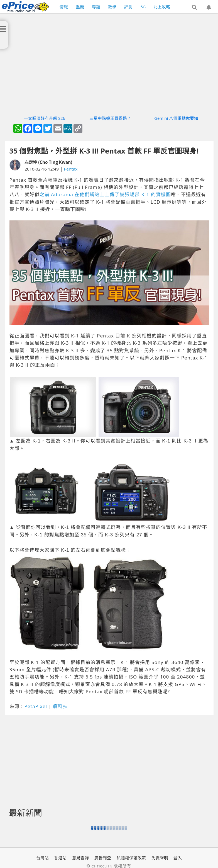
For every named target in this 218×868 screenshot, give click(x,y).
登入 (178, 858)
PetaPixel (36, 706)
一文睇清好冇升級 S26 (45, 118)
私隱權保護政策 (131, 858)
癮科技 (60, 706)
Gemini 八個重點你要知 (176, 118)
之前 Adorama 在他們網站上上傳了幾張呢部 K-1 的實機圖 (105, 194)
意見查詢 (80, 858)
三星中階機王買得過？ (110, 118)
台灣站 (42, 858)
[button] (194, 8)
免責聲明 (160, 858)
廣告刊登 (103, 858)
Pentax (71, 169)
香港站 (60, 858)
